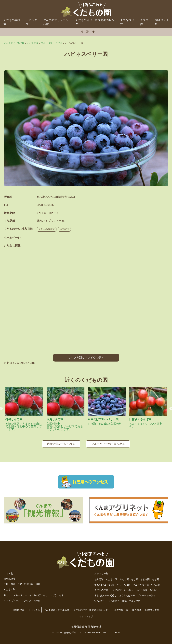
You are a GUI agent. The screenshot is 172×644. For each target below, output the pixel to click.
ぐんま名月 (114, 601)
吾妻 (20, 584)
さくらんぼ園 (124, 585)
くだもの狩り (101, 590)
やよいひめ (135, 601)
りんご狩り (116, 590)
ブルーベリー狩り (147, 596)
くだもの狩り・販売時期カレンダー (95, 22)
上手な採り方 (127, 22)
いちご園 (156, 585)
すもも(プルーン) (13, 601)
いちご (27, 601)
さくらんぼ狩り (127, 596)
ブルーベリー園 (141, 585)
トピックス (31, 22)
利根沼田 (29, 584)
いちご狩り (100, 601)
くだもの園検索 (12, 22)
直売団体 (144, 22)
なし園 (135, 579)
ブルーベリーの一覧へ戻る (108, 444)
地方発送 (99, 579)
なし (45, 595)
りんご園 (124, 579)
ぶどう (53, 595)
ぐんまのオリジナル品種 (56, 22)
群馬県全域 (10, 579)
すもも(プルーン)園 (104, 585)
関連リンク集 (162, 22)
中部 (6, 584)
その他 (37, 601)
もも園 (155, 579)
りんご (7, 595)
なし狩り (129, 590)
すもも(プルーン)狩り (106, 596)
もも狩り (154, 590)
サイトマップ (86, 617)
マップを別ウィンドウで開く (86, 358)
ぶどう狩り (142, 590)
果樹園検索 (18, 610)
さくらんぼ (35, 595)
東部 (38, 584)
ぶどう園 (145, 579)
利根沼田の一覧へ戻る (61, 444)
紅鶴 (124, 601)
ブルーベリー (20, 595)
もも (61, 595)
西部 (13, 584)
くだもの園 (112, 579)
